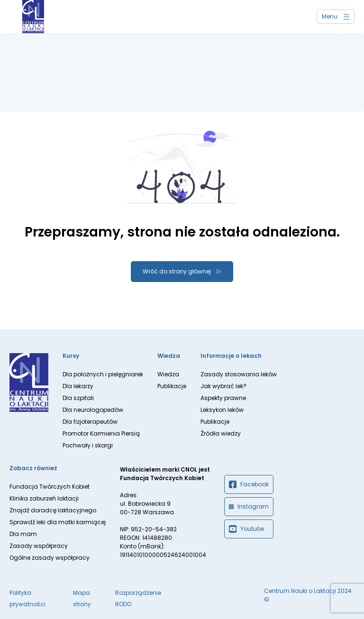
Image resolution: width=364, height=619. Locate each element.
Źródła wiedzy (221, 433)
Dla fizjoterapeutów (90, 422)
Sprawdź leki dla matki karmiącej (58, 522)
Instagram (249, 507)
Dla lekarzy (78, 386)
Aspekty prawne (223, 398)
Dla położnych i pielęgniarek (103, 374)
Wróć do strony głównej (177, 271)
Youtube (246, 529)
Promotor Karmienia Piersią (101, 433)
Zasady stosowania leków (239, 374)
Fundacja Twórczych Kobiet (50, 487)
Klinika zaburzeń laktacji (44, 498)
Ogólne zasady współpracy (50, 558)
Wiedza (168, 374)
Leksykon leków (222, 410)
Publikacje (172, 386)
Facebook (249, 484)
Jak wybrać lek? (223, 386)
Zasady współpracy (39, 546)
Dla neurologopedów (93, 410)
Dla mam (23, 534)
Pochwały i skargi (88, 445)
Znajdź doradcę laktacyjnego (53, 510)
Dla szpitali (78, 398)
